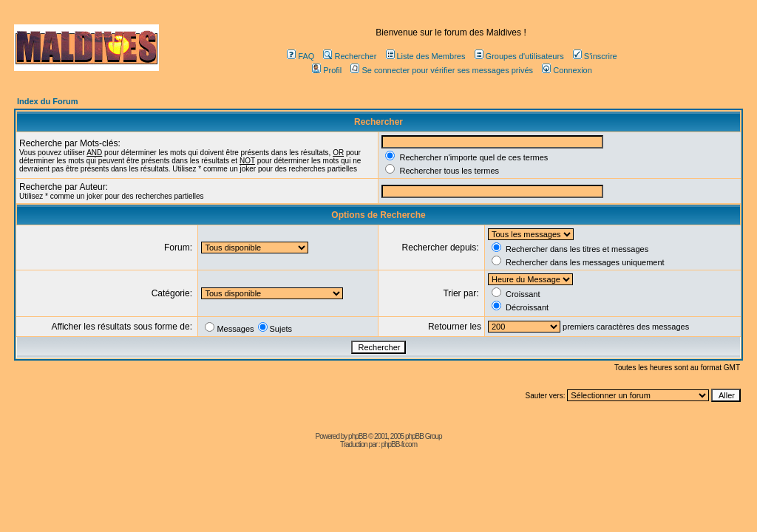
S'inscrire (595, 56)
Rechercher (350, 56)
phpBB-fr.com (399, 444)
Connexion (567, 70)
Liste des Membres (426, 56)
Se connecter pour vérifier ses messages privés (442, 70)
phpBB (357, 436)
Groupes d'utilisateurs (519, 56)
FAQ (301, 56)
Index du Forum (48, 101)
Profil (327, 70)
